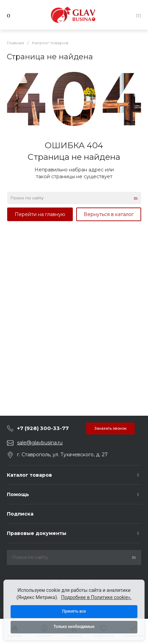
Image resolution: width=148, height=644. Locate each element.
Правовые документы (37, 533)
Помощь (18, 494)
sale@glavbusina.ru (40, 443)
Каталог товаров (29, 475)
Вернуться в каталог (109, 214)
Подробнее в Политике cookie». (96, 597)
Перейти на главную (40, 214)
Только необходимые (74, 627)
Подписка (20, 514)
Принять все (74, 611)
